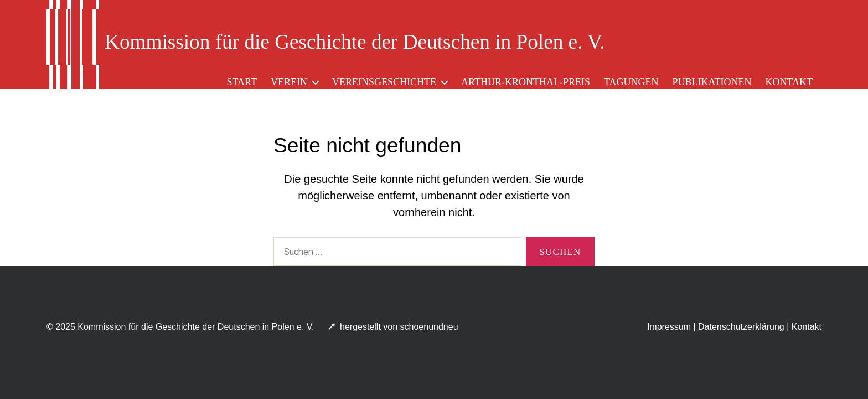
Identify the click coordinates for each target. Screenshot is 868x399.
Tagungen (631, 82)
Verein (289, 82)
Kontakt (789, 82)
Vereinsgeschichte (384, 82)
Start (242, 82)
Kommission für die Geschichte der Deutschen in (355, 42)
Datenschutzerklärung (741, 327)
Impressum (669, 327)
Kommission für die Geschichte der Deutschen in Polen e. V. (196, 327)
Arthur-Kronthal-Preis (526, 82)
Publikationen (712, 82)
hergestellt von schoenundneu (400, 327)
